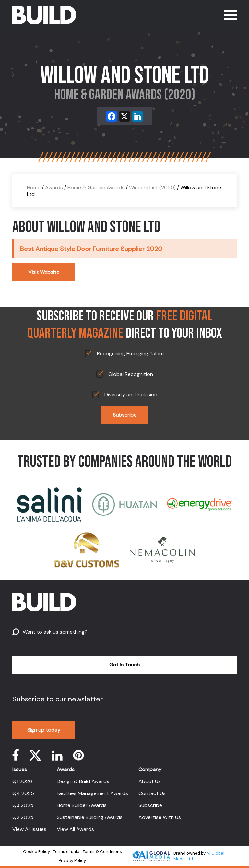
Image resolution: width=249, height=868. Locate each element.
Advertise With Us (160, 817)
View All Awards (75, 829)
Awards (54, 187)
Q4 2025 (23, 793)
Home (34, 187)
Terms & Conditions (102, 852)
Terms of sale (66, 852)
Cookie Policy (36, 852)
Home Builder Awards (82, 805)
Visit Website (44, 272)
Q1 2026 (22, 781)
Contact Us (152, 793)
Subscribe (125, 415)
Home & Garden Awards (96, 187)
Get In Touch (124, 665)
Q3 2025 (23, 805)
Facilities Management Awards (92, 793)
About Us (150, 781)
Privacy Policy (72, 860)
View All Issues (29, 829)
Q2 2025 (23, 817)
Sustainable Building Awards (90, 817)
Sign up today (44, 730)
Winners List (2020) (152, 187)
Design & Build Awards (83, 781)
